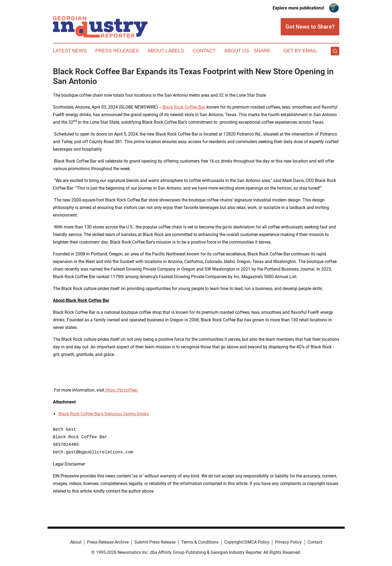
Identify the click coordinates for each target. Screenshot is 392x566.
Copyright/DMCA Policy (247, 542)
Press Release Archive (108, 542)
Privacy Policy (288, 542)
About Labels (166, 51)
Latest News (70, 51)
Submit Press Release (155, 542)
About (76, 542)
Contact (204, 51)
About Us (237, 51)
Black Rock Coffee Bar (183, 107)
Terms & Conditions (200, 542)
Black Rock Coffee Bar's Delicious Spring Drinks (104, 414)
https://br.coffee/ (121, 390)
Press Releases (117, 51)
